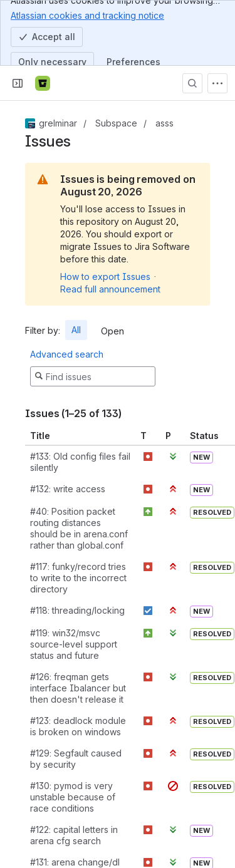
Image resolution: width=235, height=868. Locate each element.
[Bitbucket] (43, 83)
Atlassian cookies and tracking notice (87, 15)
